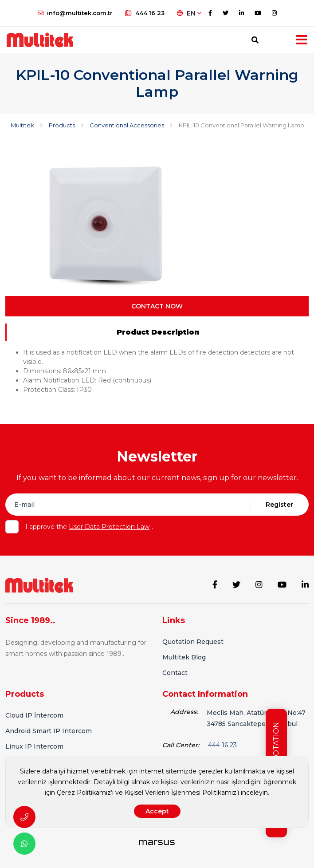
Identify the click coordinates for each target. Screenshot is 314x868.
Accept (157, 811)
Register (279, 505)
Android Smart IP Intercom (49, 731)
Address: (184, 712)
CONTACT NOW (157, 306)
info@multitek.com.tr (75, 13)
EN (189, 13)
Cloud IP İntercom (34, 715)
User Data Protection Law (109, 527)
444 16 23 (145, 13)
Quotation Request (193, 642)
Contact (175, 673)
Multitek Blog (184, 657)
